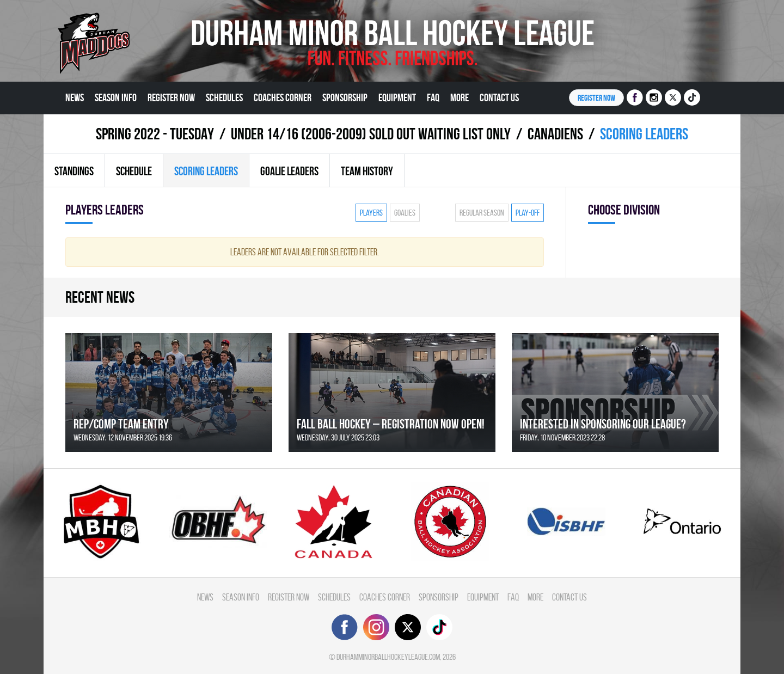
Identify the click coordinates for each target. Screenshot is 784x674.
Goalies (405, 213)
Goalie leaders (289, 171)
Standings (74, 171)
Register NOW (596, 98)
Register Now (171, 97)
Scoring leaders (206, 171)
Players (371, 213)
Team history (367, 171)
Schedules (224, 97)
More (460, 97)
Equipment (397, 97)
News (75, 97)
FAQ (433, 97)
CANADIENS (555, 134)
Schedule (134, 171)
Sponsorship (345, 97)
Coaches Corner (283, 97)
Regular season (482, 213)
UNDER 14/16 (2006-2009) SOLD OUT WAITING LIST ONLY (371, 134)
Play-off (528, 213)
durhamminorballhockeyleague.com (388, 657)
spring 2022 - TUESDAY (155, 134)
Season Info (116, 97)
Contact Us (499, 97)
